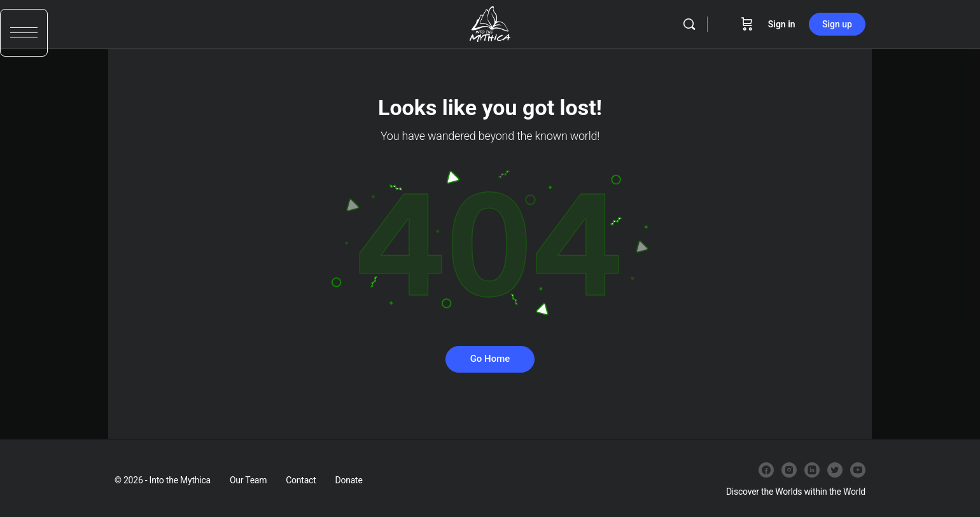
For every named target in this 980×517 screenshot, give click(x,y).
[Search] (689, 24)
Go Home (490, 359)
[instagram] (789, 470)
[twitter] (835, 470)
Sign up (837, 24)
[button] (24, 43)
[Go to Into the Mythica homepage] (490, 23)
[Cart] (747, 24)
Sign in (782, 24)
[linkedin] (812, 470)
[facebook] (766, 470)
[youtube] (858, 470)
